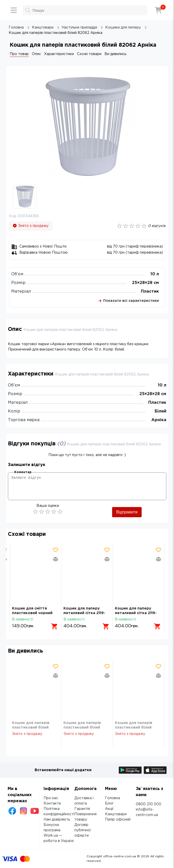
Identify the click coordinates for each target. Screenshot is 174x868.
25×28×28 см (145, 283)
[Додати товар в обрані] (56, 550)
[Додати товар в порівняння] (56, 559)
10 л (155, 274)
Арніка (159, 420)
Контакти (52, 804)
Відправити (127, 512)
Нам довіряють (57, 820)
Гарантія (82, 809)
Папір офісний (118, 820)
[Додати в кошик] (55, 626)
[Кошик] (158, 10)
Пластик (150, 292)
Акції (109, 809)
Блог (109, 804)
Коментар (23, 472)
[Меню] (14, 10)
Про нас (51, 798)
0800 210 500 (149, 804)
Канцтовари (116, 814)
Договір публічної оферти (83, 830)
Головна (112, 798)
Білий (160, 411)
